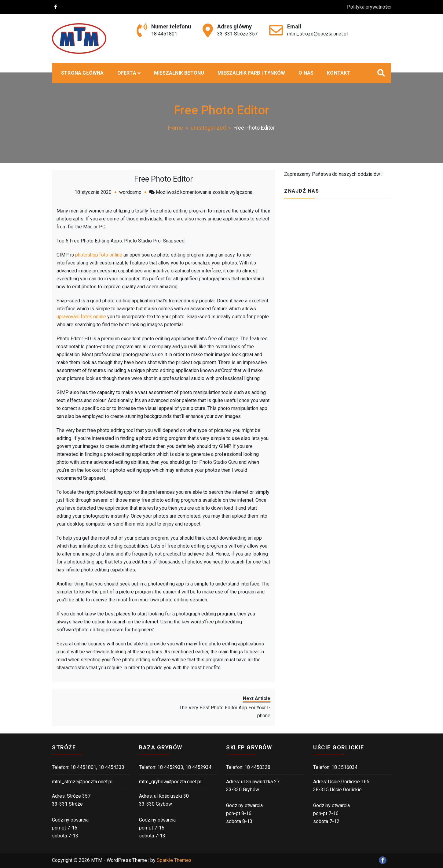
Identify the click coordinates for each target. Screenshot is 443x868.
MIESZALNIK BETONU (179, 73)
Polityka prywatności (374, 7)
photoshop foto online (99, 255)
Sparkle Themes (174, 860)
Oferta (127, 73)
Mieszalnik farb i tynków (251, 73)
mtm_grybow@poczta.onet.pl (170, 782)
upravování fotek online (81, 317)
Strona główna (82, 73)
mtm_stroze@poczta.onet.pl (317, 34)
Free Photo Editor (163, 179)
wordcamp (130, 192)
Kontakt (339, 73)
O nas (306, 73)
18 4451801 (164, 34)
